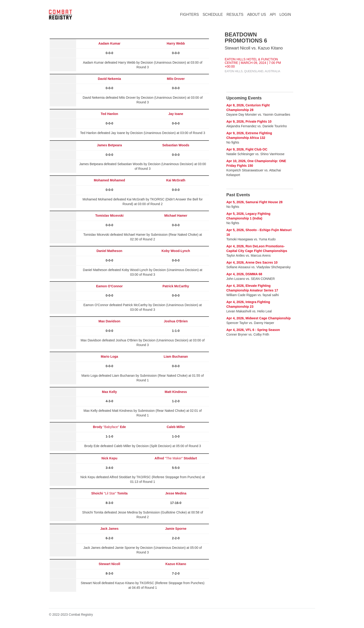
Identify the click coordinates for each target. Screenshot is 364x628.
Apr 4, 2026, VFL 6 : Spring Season (253, 330)
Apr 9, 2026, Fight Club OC (247, 149)
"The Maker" (176, 458)
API (273, 15)
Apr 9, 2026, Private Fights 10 (249, 121)
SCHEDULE (213, 15)
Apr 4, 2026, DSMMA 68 (244, 274)
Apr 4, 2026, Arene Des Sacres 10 (252, 262)
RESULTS (235, 15)
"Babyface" (109, 427)
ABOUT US (257, 15)
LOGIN (285, 15)
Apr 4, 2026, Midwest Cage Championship (258, 318)
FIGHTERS (190, 15)
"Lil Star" (109, 493)
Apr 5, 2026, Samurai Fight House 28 (254, 202)
